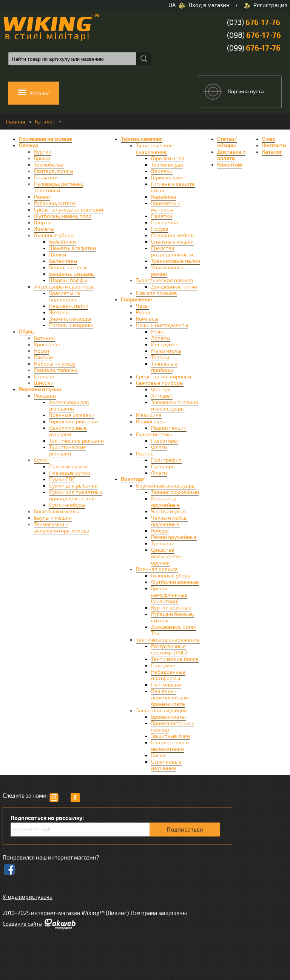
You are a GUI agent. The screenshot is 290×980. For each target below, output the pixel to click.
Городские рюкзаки (73, 422)
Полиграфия (166, 460)
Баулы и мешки (53, 518)
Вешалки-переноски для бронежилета (170, 698)
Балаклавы (63, 261)
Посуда (160, 229)
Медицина (149, 415)
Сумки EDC (62, 479)
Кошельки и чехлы (57, 512)
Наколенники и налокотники (170, 746)
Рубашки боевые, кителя (173, 617)
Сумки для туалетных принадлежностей (76, 495)
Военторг (133, 479)
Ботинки (44, 338)
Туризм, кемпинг (141, 139)
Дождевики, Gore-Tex (174, 630)
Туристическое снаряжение (154, 149)
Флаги (159, 473)
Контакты (274, 146)
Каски (158, 755)
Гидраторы (164, 441)
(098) (254, 35)
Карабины (164, 197)
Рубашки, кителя (55, 203)
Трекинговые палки (176, 261)
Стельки (44, 377)
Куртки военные (171, 608)
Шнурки (44, 383)
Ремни (42, 197)
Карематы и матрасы (166, 207)
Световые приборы (160, 383)
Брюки (42, 158)
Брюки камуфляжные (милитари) (169, 595)
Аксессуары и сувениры (64, 287)
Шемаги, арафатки (72, 248)
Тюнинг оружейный (175, 492)
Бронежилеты (168, 717)
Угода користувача (28, 897)
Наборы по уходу (55, 364)
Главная (15, 122)
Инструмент (166, 345)
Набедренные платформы (168, 675)
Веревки (162, 171)
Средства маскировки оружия (166, 556)
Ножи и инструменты (162, 325)
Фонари (161, 390)
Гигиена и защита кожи (173, 187)
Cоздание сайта (22, 924)
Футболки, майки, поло (63, 216)
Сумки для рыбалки (73, 486)
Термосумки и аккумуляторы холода (62, 528)
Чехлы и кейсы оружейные (169, 521)
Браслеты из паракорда (65, 296)
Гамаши (43, 357)
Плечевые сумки (70, 473)
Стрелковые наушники (166, 765)
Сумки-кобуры (67, 505)
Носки (42, 351)
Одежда (29, 146)
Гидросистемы (154, 434)
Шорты (43, 223)
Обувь (26, 332)
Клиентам (229, 165)
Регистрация (270, 5)
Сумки (42, 460)
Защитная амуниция (161, 711)
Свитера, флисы (54, 171)
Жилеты (44, 229)
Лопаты (160, 338)
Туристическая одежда (165, 280)
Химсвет (162, 396)
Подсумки (163, 666)
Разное (145, 454)
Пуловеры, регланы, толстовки (59, 187)
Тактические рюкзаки (76, 441)
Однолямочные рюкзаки (68, 431)
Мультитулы (166, 351)
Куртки (43, 152)
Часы (142, 306)
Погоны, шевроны (71, 325)
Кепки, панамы (68, 268)
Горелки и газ (168, 158)
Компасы (147, 319)
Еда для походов (157, 293)
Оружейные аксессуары (166, 486)
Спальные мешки (172, 242)
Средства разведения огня (172, 252)
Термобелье (49, 165)
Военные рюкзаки (72, 415)
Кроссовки (47, 345)
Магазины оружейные (165, 502)
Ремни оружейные (174, 537)
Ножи (158, 332)
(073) (254, 22)
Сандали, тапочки (56, 370)
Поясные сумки (68, 467)
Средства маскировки (164, 377)
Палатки (162, 216)
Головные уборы (54, 235)
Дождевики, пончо (174, 287)
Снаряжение (137, 300)
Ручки (143, 313)
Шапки (58, 255)
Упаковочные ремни (168, 271)
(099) (254, 48)
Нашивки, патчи (69, 306)
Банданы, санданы (72, 274)
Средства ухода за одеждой (69, 210)
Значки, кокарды (70, 319)
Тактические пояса (175, 659)
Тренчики (163, 544)
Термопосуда (167, 165)
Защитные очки (170, 736)
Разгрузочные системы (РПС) (169, 650)
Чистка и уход (168, 512)
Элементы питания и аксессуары (175, 406)
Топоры (160, 357)
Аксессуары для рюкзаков (69, 406)
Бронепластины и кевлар (173, 727)
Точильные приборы (164, 367)
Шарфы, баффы (68, 280)
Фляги (159, 447)
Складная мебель (173, 235)
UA (172, 5)
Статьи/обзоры (227, 142)
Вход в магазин (209, 5)
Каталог (45, 122)
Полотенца (165, 223)
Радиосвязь (150, 422)
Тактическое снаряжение (168, 640)
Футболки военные (175, 582)
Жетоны (59, 313)
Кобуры (160, 531)
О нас (269, 139)
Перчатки (46, 178)
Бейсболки (62, 242)
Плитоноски (166, 685)
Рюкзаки (45, 396)
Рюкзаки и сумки (40, 390)
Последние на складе (46, 139)
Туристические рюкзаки (68, 451)
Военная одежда (157, 569)
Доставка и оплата (231, 155)
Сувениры (163, 467)
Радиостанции (169, 428)
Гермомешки (167, 178)
